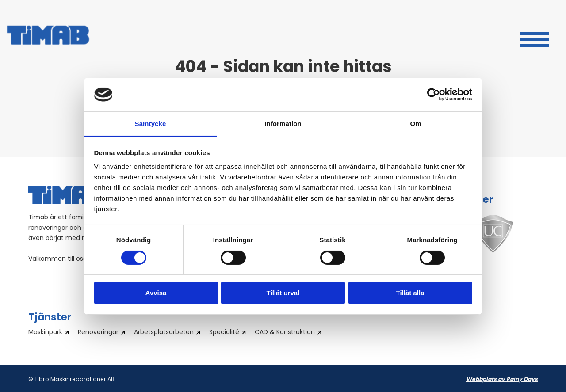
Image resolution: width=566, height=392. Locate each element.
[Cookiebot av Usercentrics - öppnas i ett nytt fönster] (434, 95)
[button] (535, 38)
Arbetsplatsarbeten (164, 333)
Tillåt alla (410, 293)
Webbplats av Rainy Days (502, 380)
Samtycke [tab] (151, 124)
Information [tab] (283, 124)
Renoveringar (98, 333)
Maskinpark (45, 333)
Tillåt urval (283, 293)
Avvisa (156, 293)
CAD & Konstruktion (285, 333)
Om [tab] (415, 124)
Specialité (224, 333)
